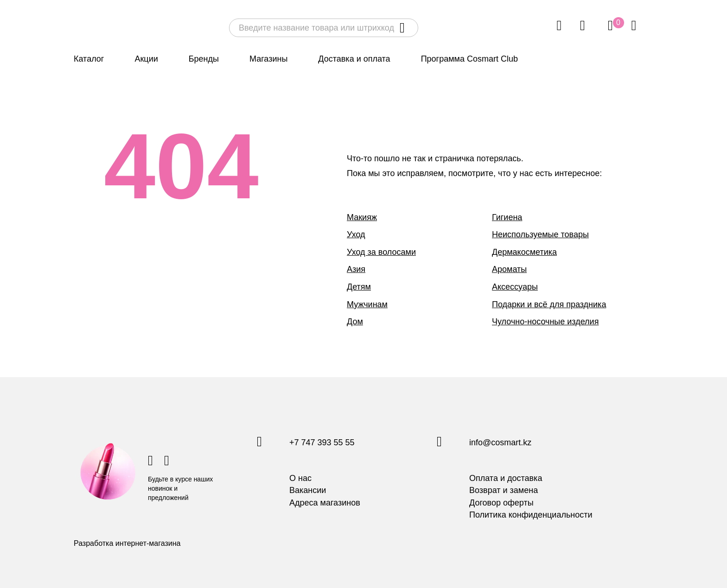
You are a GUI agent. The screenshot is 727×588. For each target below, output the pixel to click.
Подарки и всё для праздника (549, 304)
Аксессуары (515, 287)
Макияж (362, 217)
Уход (356, 234)
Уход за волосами (381, 252)
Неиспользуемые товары (540, 234)
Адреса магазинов (325, 503)
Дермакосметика (524, 252)
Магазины (268, 59)
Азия (356, 269)
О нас (300, 478)
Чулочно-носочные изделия (545, 322)
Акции (146, 59)
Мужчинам (367, 304)
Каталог (89, 59)
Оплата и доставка (506, 478)
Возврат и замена (504, 490)
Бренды (204, 59)
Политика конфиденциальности (531, 515)
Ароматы (509, 269)
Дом (355, 322)
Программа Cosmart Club (469, 59)
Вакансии (308, 490)
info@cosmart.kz (500, 443)
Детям (359, 287)
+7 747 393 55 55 (322, 443)
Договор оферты (501, 503)
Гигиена (507, 217)
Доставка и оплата (354, 59)
